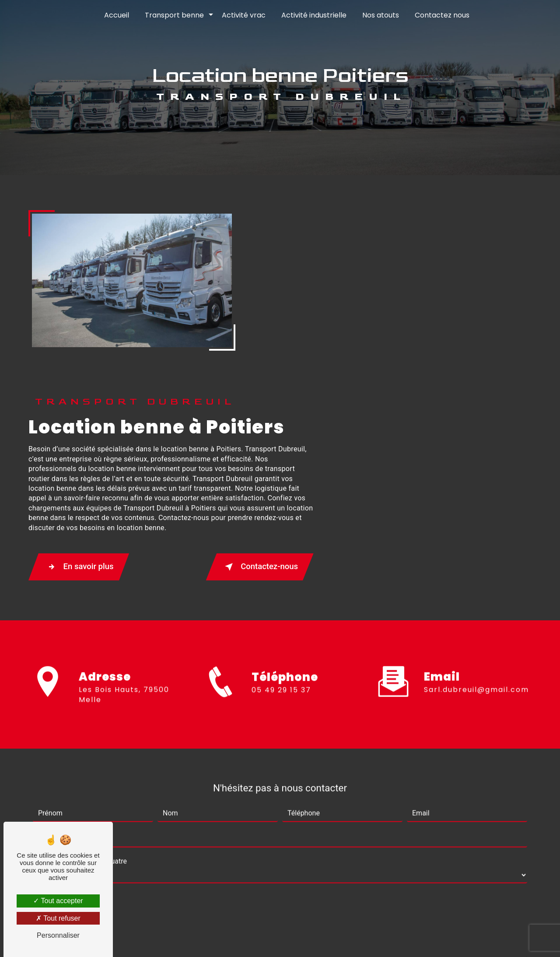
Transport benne (174, 15)
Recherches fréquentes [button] (280, 920)
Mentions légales (307, 938)
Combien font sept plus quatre (80, 668)
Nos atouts (381, 15)
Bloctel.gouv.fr (317, 874)
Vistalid (167, 938)
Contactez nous (442, 15)
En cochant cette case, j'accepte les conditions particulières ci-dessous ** (156, 780)
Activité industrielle (314, 15)
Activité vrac (244, 15)
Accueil (117, 15)
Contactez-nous (475, 385)
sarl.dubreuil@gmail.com (476, 497)
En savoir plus (299, 385)
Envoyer (290, 808)
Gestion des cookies (378, 938)
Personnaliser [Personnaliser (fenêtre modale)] (58, 935)
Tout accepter (58, 901)
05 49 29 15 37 (281, 519)
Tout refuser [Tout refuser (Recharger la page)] (58, 918)
